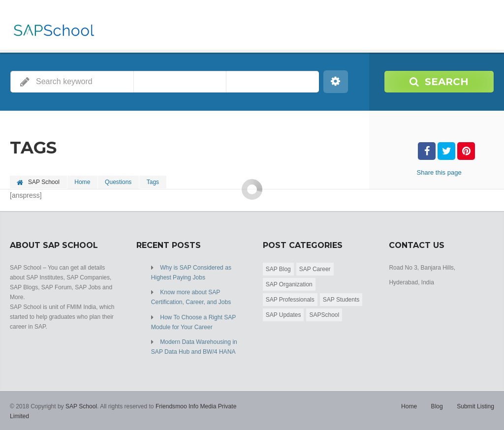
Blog (437, 405)
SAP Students (341, 299)
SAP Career (315, 269)
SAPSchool (324, 314)
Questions (119, 182)
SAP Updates (283, 314)
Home (83, 182)
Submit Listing (476, 405)
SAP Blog (278, 269)
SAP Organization (289, 284)
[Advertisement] (252, 258)
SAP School (81, 405)
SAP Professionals (290, 299)
